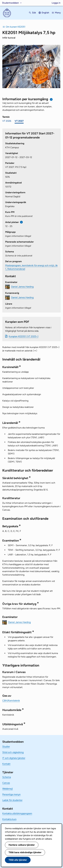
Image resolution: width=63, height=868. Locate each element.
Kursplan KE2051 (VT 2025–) (24, 336)
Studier (6, 747)
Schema (7, 777)
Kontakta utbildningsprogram (17, 813)
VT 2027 (19, 121)
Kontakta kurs (9, 819)
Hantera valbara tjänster (22, 845)
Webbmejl (8, 789)
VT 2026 (7, 121)
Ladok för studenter (12, 800)
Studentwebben (10, 3)
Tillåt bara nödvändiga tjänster (25, 852)
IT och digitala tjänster (14, 758)
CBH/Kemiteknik (11, 701)
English (45, 13)
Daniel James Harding (22, 287)
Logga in (56, 3)
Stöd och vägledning (13, 752)
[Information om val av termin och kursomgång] (51, 99)
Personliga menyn (11, 794)
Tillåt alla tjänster (18, 860)
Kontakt (6, 764)
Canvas (6, 783)
